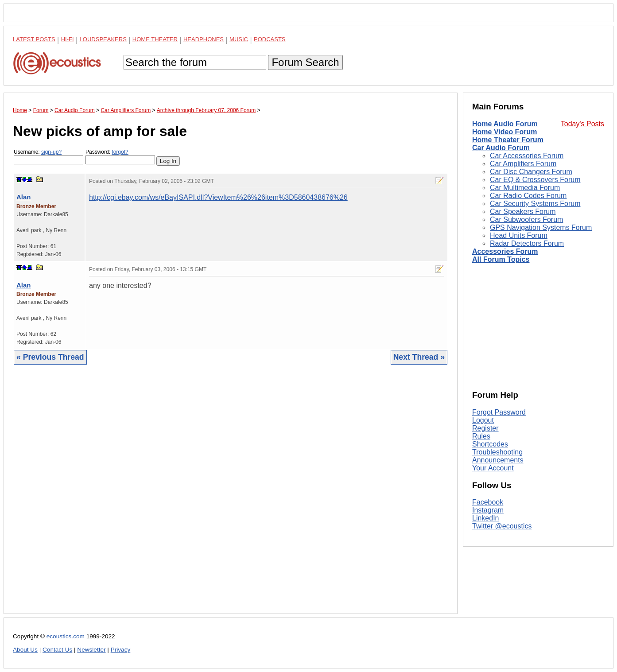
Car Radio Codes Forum (528, 196)
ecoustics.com (66, 636)
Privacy (121, 650)
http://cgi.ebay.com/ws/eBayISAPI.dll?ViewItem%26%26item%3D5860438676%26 (218, 197)
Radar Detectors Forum (527, 243)
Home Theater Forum (508, 140)
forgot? (120, 152)
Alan (24, 197)
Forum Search (305, 62)
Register (485, 428)
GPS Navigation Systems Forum (541, 227)
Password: (120, 157)
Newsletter (91, 650)
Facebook (488, 502)
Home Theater (155, 39)
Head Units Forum (519, 235)
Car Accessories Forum (527, 156)
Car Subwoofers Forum (526, 219)
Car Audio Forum (501, 148)
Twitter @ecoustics (502, 526)
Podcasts (270, 39)
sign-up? (51, 152)
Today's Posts (582, 124)
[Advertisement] (231, 496)
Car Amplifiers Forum (523, 164)
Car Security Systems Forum (535, 204)
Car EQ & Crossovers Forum (535, 180)
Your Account (493, 468)
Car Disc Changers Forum (531, 172)
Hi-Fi (68, 39)
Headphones (204, 39)
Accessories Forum (505, 251)
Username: (49, 157)
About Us (25, 650)
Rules (481, 436)
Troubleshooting (497, 452)
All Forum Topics (501, 259)
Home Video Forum (504, 132)
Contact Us (57, 650)
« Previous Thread (50, 357)
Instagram (488, 510)
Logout (483, 420)
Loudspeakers (103, 39)
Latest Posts (34, 39)
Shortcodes (490, 444)
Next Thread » (419, 357)
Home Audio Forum (505, 124)
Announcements (498, 460)
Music (239, 39)
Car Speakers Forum (523, 212)
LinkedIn (486, 518)
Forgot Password (499, 412)
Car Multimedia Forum (525, 188)
